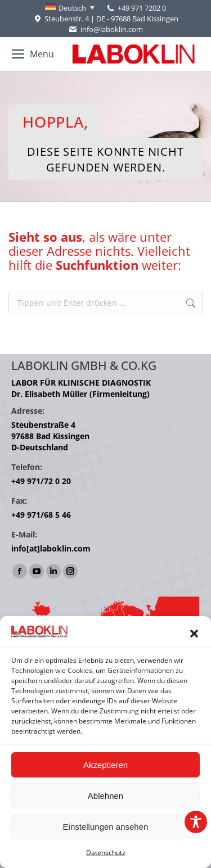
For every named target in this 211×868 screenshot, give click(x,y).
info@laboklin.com (105, 30)
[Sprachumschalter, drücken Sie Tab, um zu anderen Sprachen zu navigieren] (70, 8)
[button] (194, 634)
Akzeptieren (105, 765)
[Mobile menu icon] (33, 54)
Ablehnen (105, 796)
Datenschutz (106, 853)
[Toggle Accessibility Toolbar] (196, 822)
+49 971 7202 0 (142, 8)
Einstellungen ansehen (106, 827)
